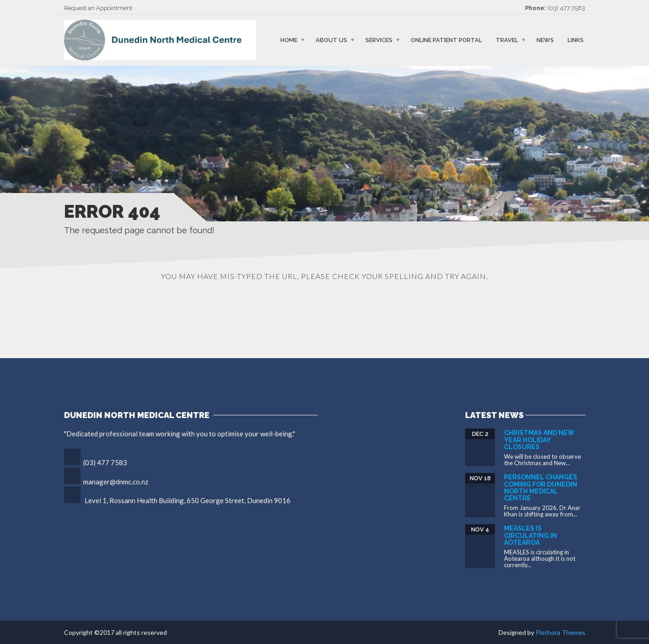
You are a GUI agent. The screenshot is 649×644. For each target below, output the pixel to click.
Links (576, 40)
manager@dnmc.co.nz (116, 482)
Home (289, 40)
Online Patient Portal (446, 40)
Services (379, 40)
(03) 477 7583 (566, 8)
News (545, 40)
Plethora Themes (560, 632)
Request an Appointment (98, 8)
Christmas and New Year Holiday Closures (539, 440)
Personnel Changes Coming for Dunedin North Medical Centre (541, 488)
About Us (331, 40)
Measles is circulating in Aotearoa (531, 535)
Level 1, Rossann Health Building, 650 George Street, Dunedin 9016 (188, 500)
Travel (507, 40)
